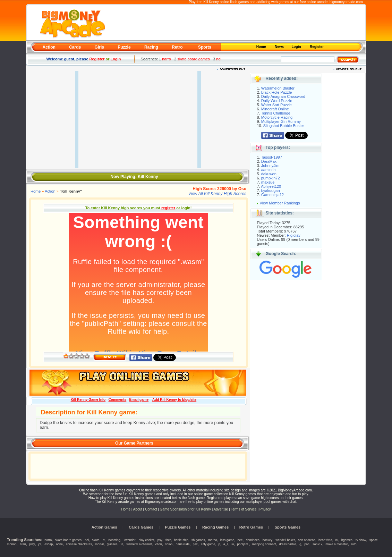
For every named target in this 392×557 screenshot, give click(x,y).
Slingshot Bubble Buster (284, 126)
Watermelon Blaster (278, 88)
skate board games (194, 59)
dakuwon (269, 174)
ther (168, 540)
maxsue (268, 182)
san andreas (307, 540)
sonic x (317, 544)
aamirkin (269, 170)
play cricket (147, 540)
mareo (213, 540)
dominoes (253, 540)
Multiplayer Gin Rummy (281, 121)
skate (96, 540)
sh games (198, 540)
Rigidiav (294, 235)
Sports (205, 47)
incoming (114, 540)
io (233, 544)
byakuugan (271, 191)
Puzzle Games (178, 527)
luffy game (208, 544)
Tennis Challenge (276, 113)
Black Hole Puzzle (277, 92)
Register (316, 47)
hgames (347, 540)
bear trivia (325, 540)
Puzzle (124, 47)
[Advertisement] (235, 23)
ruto (354, 544)
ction (159, 544)
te (122, 544)
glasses (112, 544)
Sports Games (288, 527)
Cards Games (141, 527)
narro (167, 59)
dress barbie (288, 544)
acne (59, 544)
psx (195, 544)
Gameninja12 (272, 195)
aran (23, 544)
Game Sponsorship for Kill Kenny (185, 509)
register (168, 208)
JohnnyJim (270, 166)
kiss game (227, 540)
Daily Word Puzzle (277, 101)
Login (297, 47)
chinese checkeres (79, 544)
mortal (99, 544)
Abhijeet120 (271, 186)
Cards (75, 47)
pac (307, 544)
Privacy (265, 509)
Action (49, 47)
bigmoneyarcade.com (346, 2)
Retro (177, 47)
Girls (99, 47)
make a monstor (337, 544)
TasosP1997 (272, 157)
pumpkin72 (271, 178)
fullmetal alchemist (139, 544)
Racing (151, 47)
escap (49, 544)
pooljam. (243, 544)
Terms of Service (244, 509)
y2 (40, 544)
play (32, 544)
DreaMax (269, 161)
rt (104, 540)
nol (219, 59)
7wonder (130, 540)
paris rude (183, 544)
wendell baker (286, 540)
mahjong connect (264, 544)
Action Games (104, 527)
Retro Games (251, 527)
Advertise (221, 509)
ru (337, 540)
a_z (226, 544)
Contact (151, 509)
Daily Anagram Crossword (283, 96)
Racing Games (215, 527)
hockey (268, 540)
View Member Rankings (280, 203)
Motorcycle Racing (277, 117)
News (280, 47)
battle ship (181, 540)
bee (240, 540)
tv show (361, 540)
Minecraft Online (275, 109)
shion (169, 544)
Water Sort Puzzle (276, 105)
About (138, 509)
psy (160, 540)
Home (262, 47)
